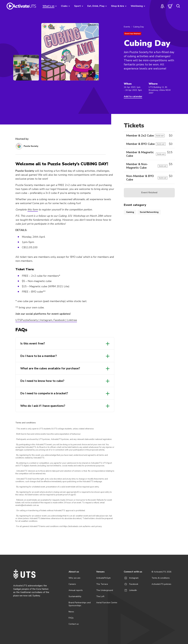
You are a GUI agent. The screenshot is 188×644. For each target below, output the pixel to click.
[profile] (162, 6)
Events (127, 27)
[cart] (170, 6)
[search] (178, 6)
